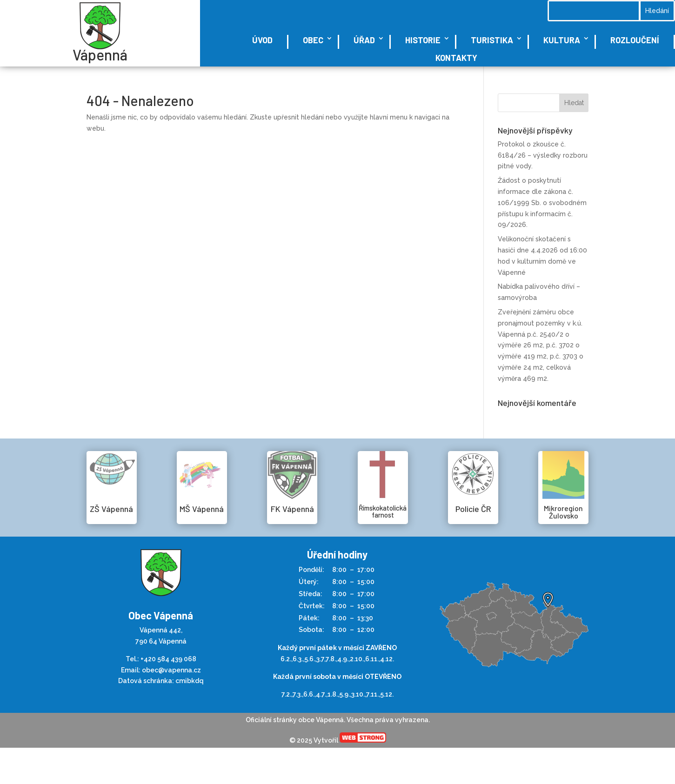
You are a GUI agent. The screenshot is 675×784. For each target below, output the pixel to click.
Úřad (364, 40)
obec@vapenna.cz (171, 670)
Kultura (562, 40)
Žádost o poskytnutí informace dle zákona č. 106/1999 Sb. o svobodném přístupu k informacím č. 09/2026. (542, 203)
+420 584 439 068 (168, 659)
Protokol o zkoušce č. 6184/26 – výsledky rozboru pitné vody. (543, 155)
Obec (313, 40)
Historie (423, 40)
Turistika (492, 40)
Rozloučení (635, 40)
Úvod (262, 40)
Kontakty (456, 58)
